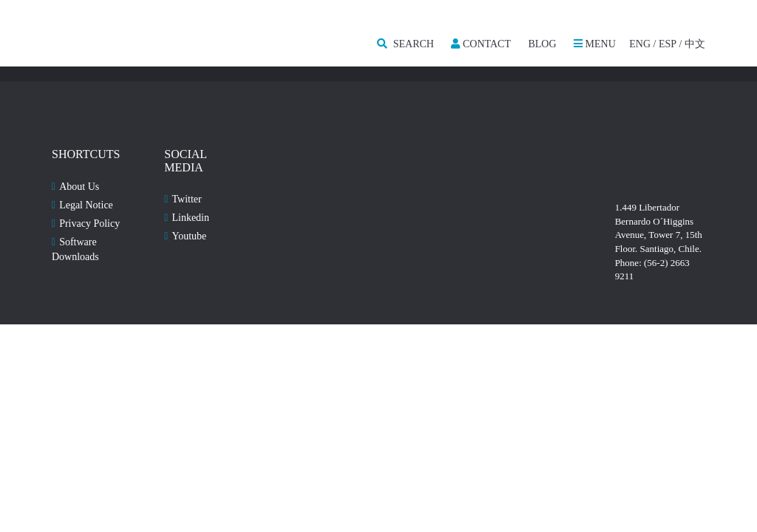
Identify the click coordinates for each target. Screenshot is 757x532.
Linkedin (190, 218)
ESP (668, 44)
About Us (79, 187)
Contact (481, 44)
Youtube (189, 236)
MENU (595, 44)
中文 (695, 44)
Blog (542, 44)
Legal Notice (86, 205)
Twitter (186, 199)
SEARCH (405, 44)
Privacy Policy (89, 224)
